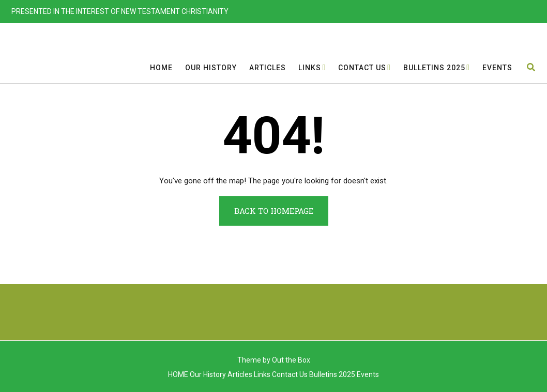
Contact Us (362, 68)
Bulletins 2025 (434, 68)
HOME (161, 68)
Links (310, 68)
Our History (211, 68)
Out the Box (291, 360)
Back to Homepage (274, 211)
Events (497, 68)
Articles (268, 68)
